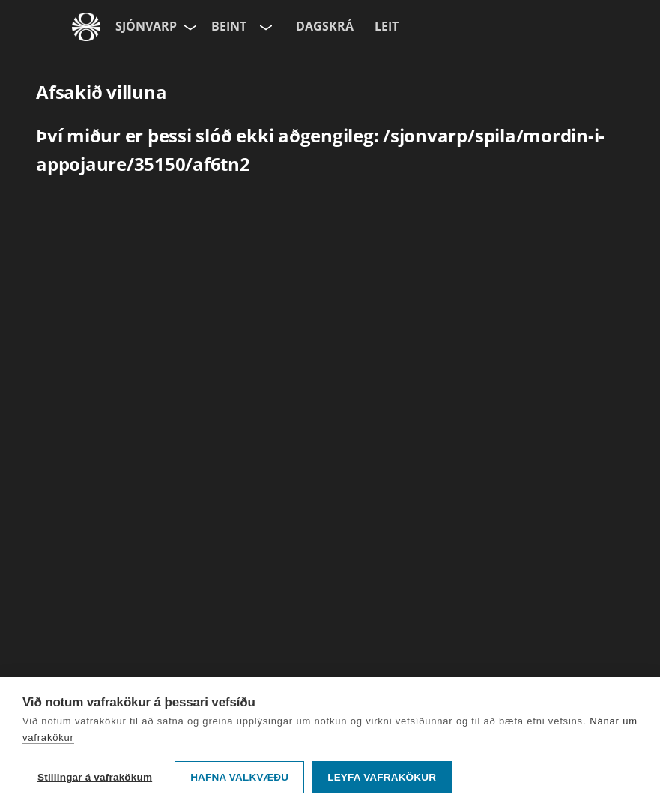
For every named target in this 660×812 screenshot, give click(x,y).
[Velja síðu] (189, 27)
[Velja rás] (264, 27)
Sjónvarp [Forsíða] (146, 26)
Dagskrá (325, 26)
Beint (229, 26)
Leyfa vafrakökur (382, 777)
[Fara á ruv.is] (86, 27)
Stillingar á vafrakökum (95, 777)
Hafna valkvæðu (239, 777)
